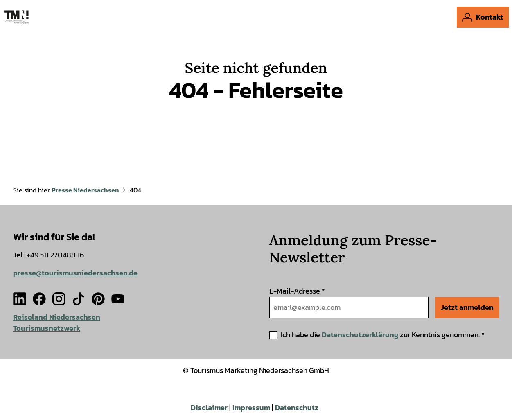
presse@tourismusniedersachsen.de (75, 273)
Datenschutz (297, 408)
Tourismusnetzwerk (47, 328)
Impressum (251, 408)
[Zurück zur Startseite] (16, 17)
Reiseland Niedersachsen (57, 317)
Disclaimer (209, 408)
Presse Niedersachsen (85, 190)
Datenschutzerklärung (360, 334)
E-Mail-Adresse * (297, 291)
